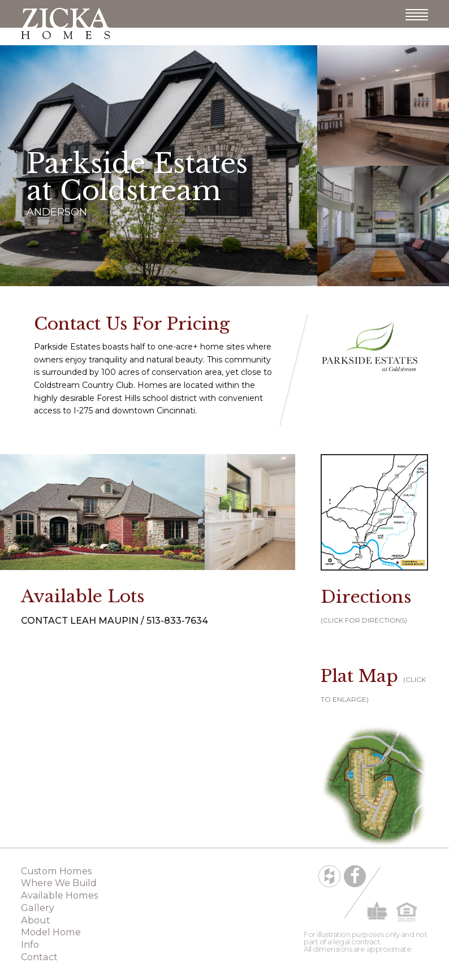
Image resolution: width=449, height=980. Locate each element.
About (36, 920)
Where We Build (59, 883)
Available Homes (59, 895)
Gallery (38, 908)
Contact (39, 957)
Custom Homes (56, 871)
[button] (374, 785)
